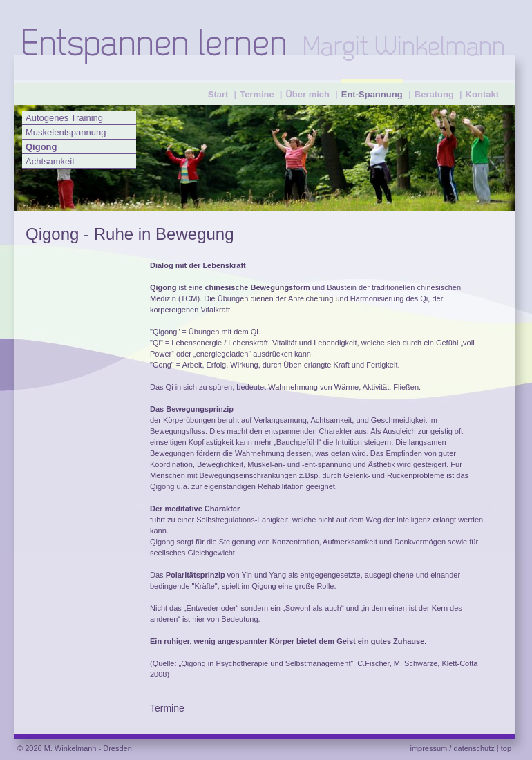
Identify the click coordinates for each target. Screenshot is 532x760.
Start (218, 94)
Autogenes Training (64, 118)
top (506, 748)
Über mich (307, 94)
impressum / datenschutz (452, 748)
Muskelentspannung (66, 132)
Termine (257, 94)
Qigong (41, 147)
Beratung (434, 94)
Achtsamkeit (50, 161)
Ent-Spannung (372, 94)
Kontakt (482, 94)
